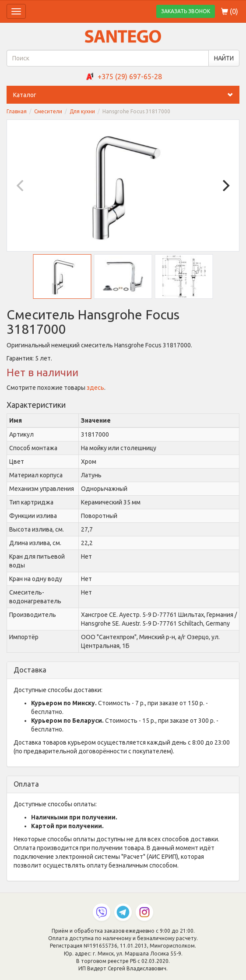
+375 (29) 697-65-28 (130, 77)
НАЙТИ (224, 58)
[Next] (225, 185)
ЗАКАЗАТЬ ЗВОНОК (186, 11)
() (230, 11)
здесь (95, 388)
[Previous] (21, 185)
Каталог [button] (126, 95)
